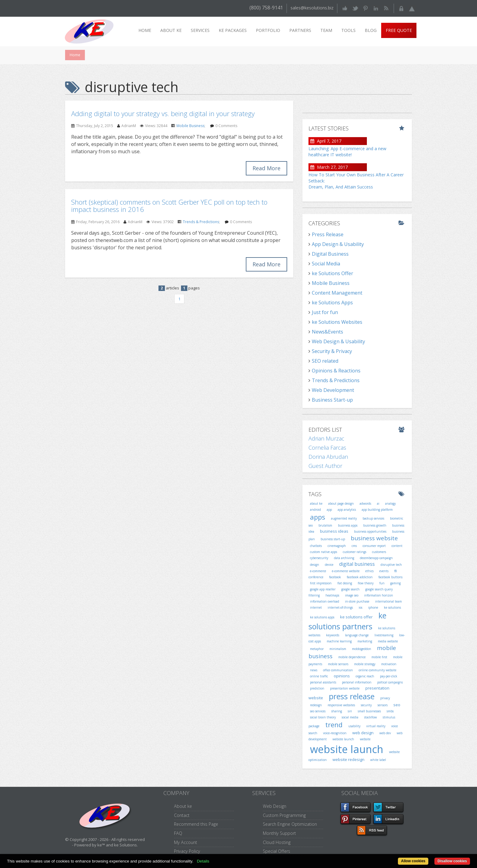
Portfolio (268, 30)
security (366, 705)
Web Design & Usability (338, 341)
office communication (338, 670)
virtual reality (376, 726)
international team (388, 601)
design (315, 565)
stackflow (371, 717)
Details (203, 861)
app (329, 510)
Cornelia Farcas (327, 448)
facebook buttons (390, 577)
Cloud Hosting (277, 842)
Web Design (275, 806)
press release (352, 696)
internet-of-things (340, 607)
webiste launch (343, 739)
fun (382, 583)
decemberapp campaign (376, 558)
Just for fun (325, 312)
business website (374, 538)
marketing (365, 641)
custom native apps (324, 552)
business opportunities (370, 531)
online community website (378, 670)
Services (200, 30)
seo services (318, 711)
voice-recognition (335, 733)
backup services (373, 518)
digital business (357, 564)
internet (316, 607)
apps (318, 517)
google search (350, 589)
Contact (182, 815)
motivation (389, 664)
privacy (385, 698)
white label (378, 760)
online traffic (319, 676)
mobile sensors (338, 664)
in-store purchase (357, 601)
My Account (186, 842)
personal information (357, 682)
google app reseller (323, 589)
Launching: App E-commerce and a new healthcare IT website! (347, 152)
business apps (348, 525)
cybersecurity (319, 558)
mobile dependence (352, 657)
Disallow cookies (452, 861)
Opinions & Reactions (336, 371)
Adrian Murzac (326, 438)
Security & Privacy (332, 351)
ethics (369, 571)
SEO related (325, 361)
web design (363, 733)
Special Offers (277, 851)
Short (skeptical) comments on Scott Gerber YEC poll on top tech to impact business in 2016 (169, 206)
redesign (316, 705)
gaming (395, 583)
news (314, 670)
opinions (342, 676)
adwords (365, 503)
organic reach (365, 676)
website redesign (348, 759)
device (329, 565)
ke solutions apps (322, 617)
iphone (373, 607)
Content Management (337, 293)
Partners (300, 30)
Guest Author (325, 466)
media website (388, 641)
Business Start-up (332, 400)
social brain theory (323, 717)
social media (350, 717)
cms (354, 546)
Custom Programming (284, 815)
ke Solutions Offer (333, 273)
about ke (316, 503)
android (315, 510)
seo (397, 705)
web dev (385, 733)
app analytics (347, 510)
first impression (321, 583)
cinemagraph (337, 546)
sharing (337, 711)
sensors (383, 705)
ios (360, 607)
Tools (348, 30)
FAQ (178, 833)
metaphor (317, 649)
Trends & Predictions (201, 222)
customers (379, 552)
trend (334, 724)
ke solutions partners (347, 621)
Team (326, 30)
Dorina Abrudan (328, 457)
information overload (325, 601)
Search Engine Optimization (290, 824)
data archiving (344, 558)
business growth (375, 525)
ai (378, 503)
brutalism (325, 525)
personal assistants (323, 682)
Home (145, 30)
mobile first (379, 657)
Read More (266, 168)
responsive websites (341, 705)
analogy (390, 503)
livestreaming (384, 635)
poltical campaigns (390, 682)
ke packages (233, 30)
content (397, 546)
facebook (335, 577)
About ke (171, 30)
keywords (333, 635)
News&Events (327, 332)
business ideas (334, 531)
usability (354, 726)
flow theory (366, 583)
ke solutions (392, 607)
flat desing (345, 583)
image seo (352, 595)
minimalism (338, 649)
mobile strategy (365, 664)
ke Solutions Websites (337, 322)
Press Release (328, 234)
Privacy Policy (187, 851)
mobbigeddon (362, 649)
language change (357, 635)
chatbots (316, 546)
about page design (341, 503)
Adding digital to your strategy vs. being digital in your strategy (163, 113)
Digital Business (330, 254)
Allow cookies (413, 861)
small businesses (369, 711)
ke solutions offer (356, 617)
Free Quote (399, 30)
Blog (371, 30)
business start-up (333, 539)
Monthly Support (279, 833)
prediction (317, 688)
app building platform (377, 510)
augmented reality (344, 518)
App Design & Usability (338, 244)
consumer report (374, 546)
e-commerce (318, 571)
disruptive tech (391, 565)
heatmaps (332, 595)
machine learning (339, 641)
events (384, 571)
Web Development (333, 390)
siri (350, 711)
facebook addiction (360, 577)
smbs (390, 711)
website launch (347, 749)
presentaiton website (345, 688)
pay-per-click (389, 676)
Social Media (326, 264)
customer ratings (355, 552)
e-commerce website (346, 571)
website (365, 739)
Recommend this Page (196, 824)
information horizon (379, 595)
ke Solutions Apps (332, 303)
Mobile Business (190, 126)
